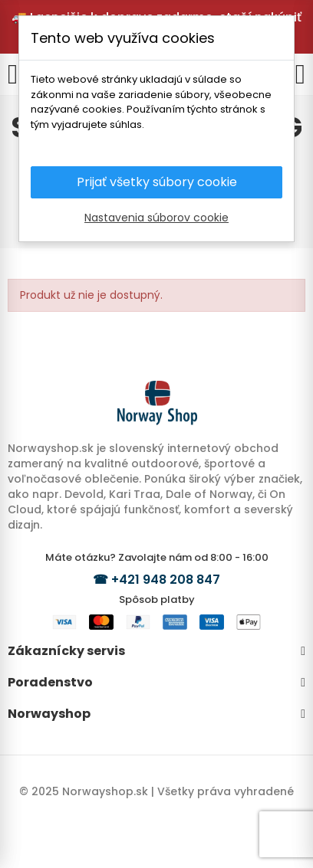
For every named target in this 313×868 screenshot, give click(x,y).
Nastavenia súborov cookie (156, 218)
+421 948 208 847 (166, 580)
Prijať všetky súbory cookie (157, 182)
